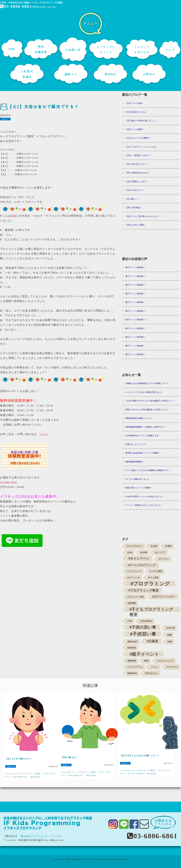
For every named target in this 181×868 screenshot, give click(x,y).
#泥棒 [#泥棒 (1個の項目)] (170, 642)
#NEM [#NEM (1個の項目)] (130, 552)
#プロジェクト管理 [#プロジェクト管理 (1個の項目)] (135, 597)
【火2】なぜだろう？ (135, 190)
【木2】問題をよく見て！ (137, 181)
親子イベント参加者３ (135, 285)
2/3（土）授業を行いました (137, 479)
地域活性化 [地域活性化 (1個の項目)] (132, 673)
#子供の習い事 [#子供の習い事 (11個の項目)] (143, 627)
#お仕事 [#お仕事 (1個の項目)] (144, 552)
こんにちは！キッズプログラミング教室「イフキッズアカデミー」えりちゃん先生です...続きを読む (145, 772)
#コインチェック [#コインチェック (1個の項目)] (134, 571)
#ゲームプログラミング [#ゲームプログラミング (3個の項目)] (142, 565)
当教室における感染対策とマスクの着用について (147, 383)
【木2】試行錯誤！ (134, 207)
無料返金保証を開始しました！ (139, 418)
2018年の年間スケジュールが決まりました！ (145, 496)
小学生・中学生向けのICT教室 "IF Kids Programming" (88, 859)
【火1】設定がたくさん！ (137, 112)
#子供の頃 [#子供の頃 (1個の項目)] (170, 628)
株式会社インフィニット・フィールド (42, 836)
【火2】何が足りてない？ (137, 164)
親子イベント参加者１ (135, 302)
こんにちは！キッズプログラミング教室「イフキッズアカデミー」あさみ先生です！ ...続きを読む (30, 775)
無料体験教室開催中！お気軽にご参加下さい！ (146, 427)
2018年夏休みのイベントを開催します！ (143, 435)
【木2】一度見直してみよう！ (139, 155)
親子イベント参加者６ (135, 354)
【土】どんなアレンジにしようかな (141, 147)
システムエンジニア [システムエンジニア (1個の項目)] (165, 661)
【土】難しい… (132, 199)
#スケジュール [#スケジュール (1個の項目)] (133, 578)
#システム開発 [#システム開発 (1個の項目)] (156, 571)
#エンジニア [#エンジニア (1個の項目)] (160, 552)
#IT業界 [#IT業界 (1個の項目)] (168, 546)
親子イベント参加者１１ (136, 311)
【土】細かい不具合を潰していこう (141, 121)
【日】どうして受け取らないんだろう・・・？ (146, 216)
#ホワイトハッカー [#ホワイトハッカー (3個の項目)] (164, 596)
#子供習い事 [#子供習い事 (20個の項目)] (143, 634)
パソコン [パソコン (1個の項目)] (154, 667)
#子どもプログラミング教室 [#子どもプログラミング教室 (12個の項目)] (152, 609)
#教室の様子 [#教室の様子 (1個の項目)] (132, 642)
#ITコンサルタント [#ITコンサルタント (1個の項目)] (135, 546)
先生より (5, 119)
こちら (44, 434)
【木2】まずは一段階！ (136, 225)
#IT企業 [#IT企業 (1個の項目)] (154, 546)
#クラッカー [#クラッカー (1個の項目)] (164, 559)
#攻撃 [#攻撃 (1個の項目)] (169, 635)
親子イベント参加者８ (135, 337)
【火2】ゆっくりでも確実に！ (139, 138)
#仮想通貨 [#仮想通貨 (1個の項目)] (132, 603)
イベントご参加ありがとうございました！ (144, 505)
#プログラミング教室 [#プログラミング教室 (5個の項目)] (144, 590)
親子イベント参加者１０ (136, 320)
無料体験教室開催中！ (135, 462)
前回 (13, 216)
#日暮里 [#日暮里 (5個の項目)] (152, 641)
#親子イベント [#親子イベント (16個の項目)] (145, 654)
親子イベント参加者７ (135, 346)
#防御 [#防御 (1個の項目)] (146, 661)
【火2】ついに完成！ (135, 103)
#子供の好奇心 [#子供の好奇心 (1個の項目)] (146, 621)
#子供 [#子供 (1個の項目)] (130, 621)
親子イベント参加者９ (135, 328)
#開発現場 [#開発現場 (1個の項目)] (132, 661)
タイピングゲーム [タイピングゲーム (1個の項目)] (135, 667)
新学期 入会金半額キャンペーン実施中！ (143, 453)
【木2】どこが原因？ (135, 129)
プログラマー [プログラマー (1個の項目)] (172, 667)
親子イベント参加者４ (135, 276)
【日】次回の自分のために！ (138, 173)
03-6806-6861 (16, 6)
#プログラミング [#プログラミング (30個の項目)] (150, 584)
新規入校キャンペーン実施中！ (139, 488)
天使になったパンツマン (136, 444)
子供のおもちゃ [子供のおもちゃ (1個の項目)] (152, 673)
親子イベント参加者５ (135, 267)
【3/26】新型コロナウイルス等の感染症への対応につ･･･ (150, 401)
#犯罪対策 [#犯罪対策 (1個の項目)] (132, 648)
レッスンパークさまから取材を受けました (144, 392)
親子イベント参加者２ (135, 294)
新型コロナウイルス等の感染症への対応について (147, 409)
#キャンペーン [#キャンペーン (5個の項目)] (139, 558)
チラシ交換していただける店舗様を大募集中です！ (148, 470)
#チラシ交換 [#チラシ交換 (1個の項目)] (153, 578)
